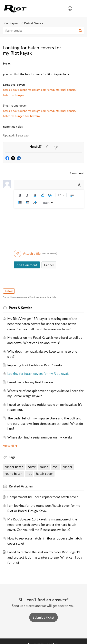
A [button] (79, 185)
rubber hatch (14, 467)
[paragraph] (43, 95)
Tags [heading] (12, 457)
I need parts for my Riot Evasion (30, 382)
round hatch (13, 474)
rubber (67, 467)
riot (29, 474)
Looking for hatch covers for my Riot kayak (38, 374)
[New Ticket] (43, 617)
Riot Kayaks (11, 23)
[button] (70, 9)
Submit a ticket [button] (43, 617)
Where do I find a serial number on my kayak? (40, 437)
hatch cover (44, 474)
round (44, 467)
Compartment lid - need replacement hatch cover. (43, 497)
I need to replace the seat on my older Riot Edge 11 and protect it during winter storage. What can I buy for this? (45, 557)
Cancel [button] (49, 265)
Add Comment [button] (27, 265)
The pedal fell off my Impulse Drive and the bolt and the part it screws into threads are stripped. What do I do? (45, 423)
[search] (43, 31)
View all (11, 446)
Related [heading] (21, 486)
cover (32, 467)
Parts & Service (34, 23)
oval (55, 467)
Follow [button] (9, 291)
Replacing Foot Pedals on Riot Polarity (35, 365)
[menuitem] (70, 9)
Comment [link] (77, 173)
